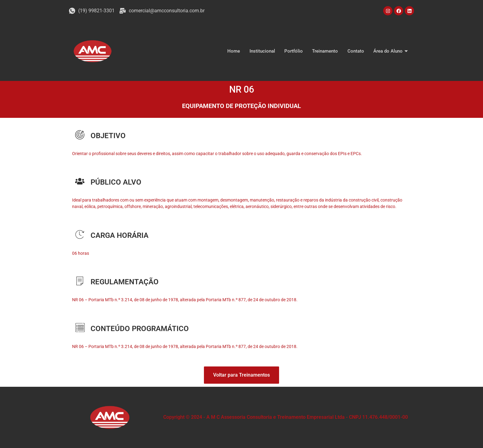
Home (234, 51)
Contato (356, 51)
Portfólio (294, 51)
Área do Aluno (391, 51)
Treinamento (325, 51)
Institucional (263, 51)
